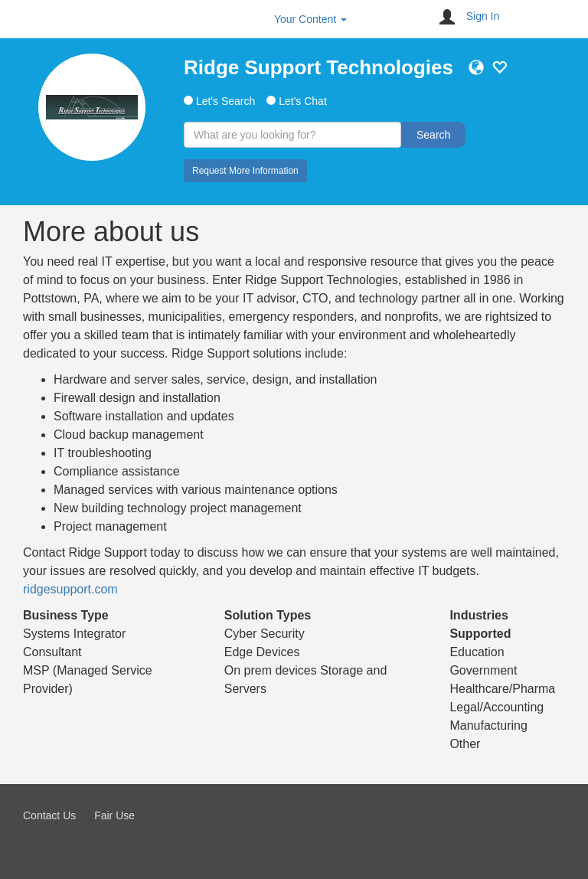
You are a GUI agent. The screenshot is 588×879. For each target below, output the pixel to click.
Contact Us (49, 815)
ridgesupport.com (70, 589)
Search (433, 135)
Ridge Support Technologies (318, 67)
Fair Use (114, 815)
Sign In (483, 16)
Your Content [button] (310, 19)
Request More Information (245, 171)
